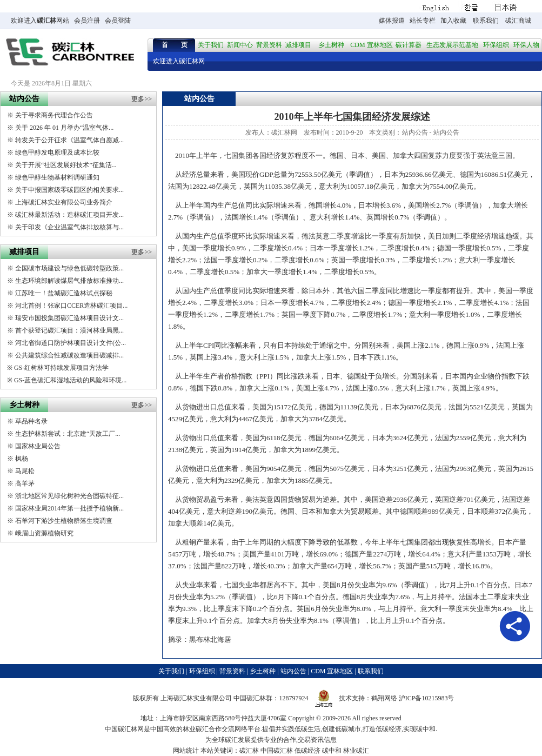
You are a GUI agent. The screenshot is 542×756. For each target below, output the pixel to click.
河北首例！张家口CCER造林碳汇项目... (71, 306)
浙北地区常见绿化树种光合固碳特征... (69, 496)
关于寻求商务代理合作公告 (54, 115)
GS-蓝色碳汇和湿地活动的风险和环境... (70, 380)
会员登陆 (118, 21)
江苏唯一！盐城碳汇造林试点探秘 (64, 293)
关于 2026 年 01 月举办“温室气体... (64, 128)
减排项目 (298, 45)
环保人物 (526, 45)
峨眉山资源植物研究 (44, 533)
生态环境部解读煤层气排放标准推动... (69, 281)
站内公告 (415, 132)
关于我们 (211, 45)
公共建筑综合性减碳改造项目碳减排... (69, 355)
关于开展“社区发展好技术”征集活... (66, 165)
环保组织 (496, 45)
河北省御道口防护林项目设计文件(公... (71, 343)
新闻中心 (240, 45)
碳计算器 (409, 45)
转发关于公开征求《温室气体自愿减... (69, 140)
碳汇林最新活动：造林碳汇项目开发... (69, 215)
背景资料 (269, 45)
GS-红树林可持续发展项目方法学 (61, 368)
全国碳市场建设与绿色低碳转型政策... (69, 268)
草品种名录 (31, 421)
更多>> (142, 99)
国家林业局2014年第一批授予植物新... (69, 508)
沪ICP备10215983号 (427, 698)
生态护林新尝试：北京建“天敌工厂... (68, 434)
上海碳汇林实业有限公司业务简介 (64, 202)
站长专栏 (423, 21)
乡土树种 (331, 45)
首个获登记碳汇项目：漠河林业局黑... (69, 330)
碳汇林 (46, 21)
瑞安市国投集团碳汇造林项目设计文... (69, 318)
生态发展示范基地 (452, 45)
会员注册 (87, 21)
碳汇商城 (518, 21)
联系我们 (486, 21)
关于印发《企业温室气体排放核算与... (69, 227)
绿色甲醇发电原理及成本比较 (57, 152)
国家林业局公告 (38, 446)
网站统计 (186, 751)
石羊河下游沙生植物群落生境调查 (64, 521)
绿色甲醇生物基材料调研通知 (57, 177)
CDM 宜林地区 (371, 45)
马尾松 (25, 471)
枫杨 (22, 459)
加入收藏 (453, 21)
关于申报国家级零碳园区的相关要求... (69, 190)
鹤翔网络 (384, 698)
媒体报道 (392, 21)
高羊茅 (25, 483)
